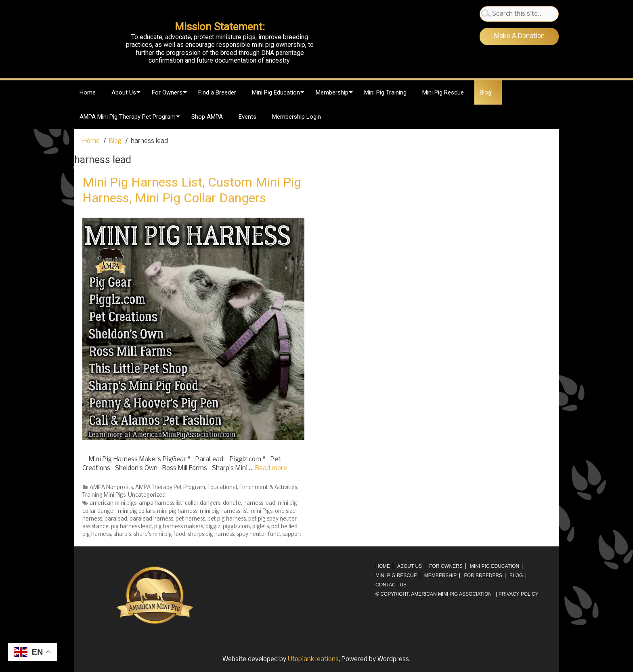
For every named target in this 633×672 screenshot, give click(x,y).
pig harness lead (131, 527)
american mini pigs (113, 503)
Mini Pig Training (385, 92)
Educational (222, 488)
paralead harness (151, 519)
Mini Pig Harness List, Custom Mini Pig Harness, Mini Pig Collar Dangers (192, 190)
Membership (332, 92)
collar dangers (203, 503)
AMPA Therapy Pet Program (170, 488)
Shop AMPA (207, 117)
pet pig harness (227, 519)
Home (88, 92)
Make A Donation (519, 36)
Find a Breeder (217, 92)
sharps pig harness (211, 534)
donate (232, 503)
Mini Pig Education (276, 92)
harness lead (259, 503)
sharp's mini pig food (159, 534)
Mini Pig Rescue (443, 92)
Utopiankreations (313, 659)
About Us (124, 92)
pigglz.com (236, 527)
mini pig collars (136, 511)
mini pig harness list (224, 511)
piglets (261, 527)
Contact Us (391, 585)
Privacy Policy (519, 594)
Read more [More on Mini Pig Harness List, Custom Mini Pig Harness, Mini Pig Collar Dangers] (271, 468)
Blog (485, 92)
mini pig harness (177, 511)
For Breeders (483, 575)
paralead (116, 519)
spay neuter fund (258, 534)
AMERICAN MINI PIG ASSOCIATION (451, 594)
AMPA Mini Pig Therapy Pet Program (128, 117)
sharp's (122, 534)
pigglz (213, 527)
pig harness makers (179, 527)
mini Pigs (262, 511)
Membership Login (297, 117)
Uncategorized (147, 495)
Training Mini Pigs (104, 495)
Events (247, 117)
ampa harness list (161, 503)
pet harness (190, 519)
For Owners (167, 92)
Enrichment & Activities (268, 488)
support (292, 534)
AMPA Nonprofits (111, 488)
